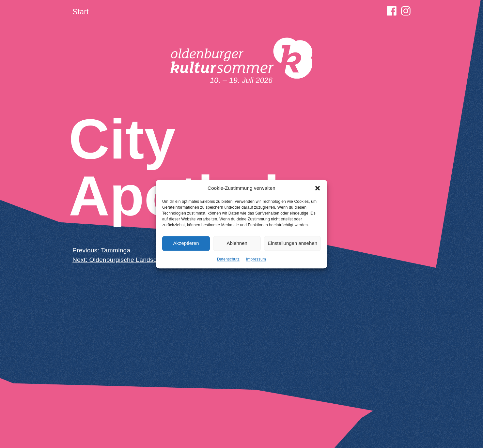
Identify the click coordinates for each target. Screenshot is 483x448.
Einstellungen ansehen (292, 245)
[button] (318, 190)
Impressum (256, 261)
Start (81, 12)
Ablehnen (237, 245)
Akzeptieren (186, 245)
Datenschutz (228, 261)
